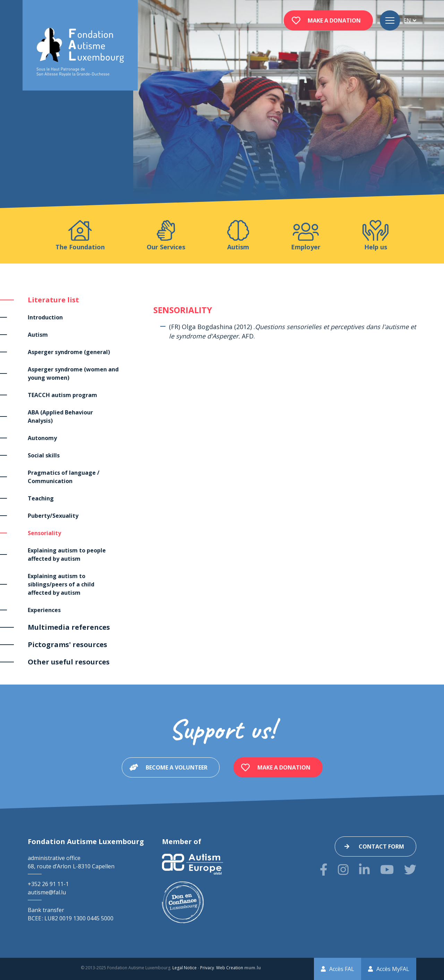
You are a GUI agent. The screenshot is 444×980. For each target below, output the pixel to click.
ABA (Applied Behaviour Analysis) (60, 416)
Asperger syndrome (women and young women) (73, 373)
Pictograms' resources (67, 644)
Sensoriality (44, 533)
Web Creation (230, 968)
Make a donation (334, 20)
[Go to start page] (80, 52)
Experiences (44, 610)
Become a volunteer (177, 767)
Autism (38, 335)
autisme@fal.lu (47, 892)
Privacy (207, 968)
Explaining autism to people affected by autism (67, 555)
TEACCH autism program (62, 395)
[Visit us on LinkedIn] (364, 870)
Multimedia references (69, 627)
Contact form (381, 846)
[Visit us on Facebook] (324, 870)
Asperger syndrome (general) (69, 352)
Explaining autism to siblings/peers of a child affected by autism (61, 584)
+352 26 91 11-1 (48, 884)
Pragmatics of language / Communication (64, 477)
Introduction (45, 317)
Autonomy (42, 438)
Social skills (44, 455)
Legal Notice (185, 968)
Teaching (41, 498)
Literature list (53, 300)
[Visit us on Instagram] (343, 870)
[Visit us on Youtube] (387, 870)
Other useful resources (69, 662)
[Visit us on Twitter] (410, 870)
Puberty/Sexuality (53, 516)
